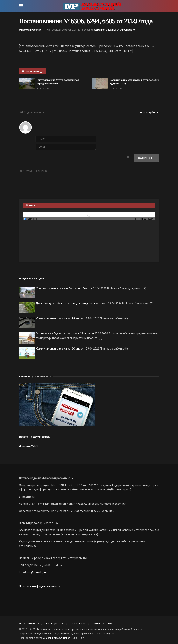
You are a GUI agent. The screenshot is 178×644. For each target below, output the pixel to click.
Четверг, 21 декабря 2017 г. (64, 30)
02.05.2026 (43, 88)
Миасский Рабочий (30, 30)
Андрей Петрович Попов (57, 638)
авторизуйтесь (149, 112)
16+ (110, 623)
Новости (34, 623)
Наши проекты (55, 623)
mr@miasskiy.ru (37, 572)
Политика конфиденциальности (40, 586)
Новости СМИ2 (28, 447)
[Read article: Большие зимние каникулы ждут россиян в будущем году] (100, 84)
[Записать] (146, 158)
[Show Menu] (21, 6)
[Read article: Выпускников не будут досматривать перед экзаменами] (27, 84)
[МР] (57, 404)
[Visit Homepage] (92, 6)
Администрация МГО (106, 30)
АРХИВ (97, 623)
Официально (127, 30)
